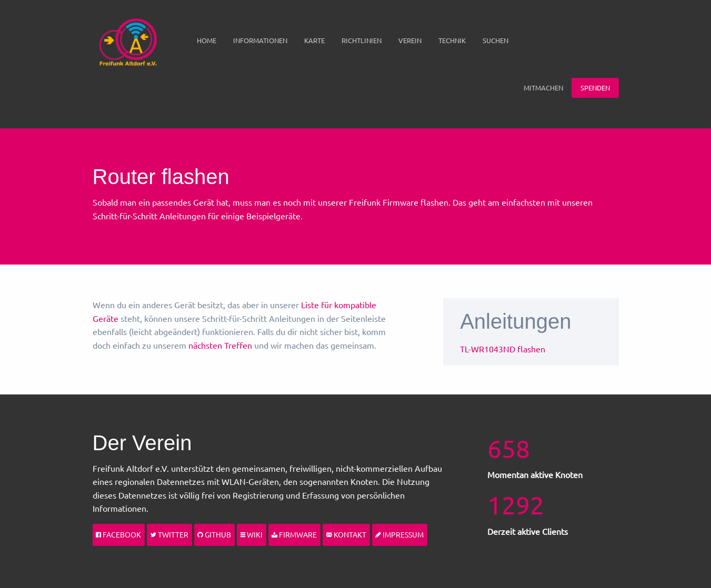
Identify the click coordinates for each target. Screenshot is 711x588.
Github (214, 534)
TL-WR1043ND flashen (503, 349)
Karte (314, 40)
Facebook (118, 534)
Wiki (252, 534)
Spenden (595, 88)
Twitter (169, 534)
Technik (452, 40)
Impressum (399, 534)
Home (207, 40)
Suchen (495, 40)
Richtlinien (362, 40)
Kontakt (346, 534)
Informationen (260, 40)
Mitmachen (543, 88)
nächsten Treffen (220, 345)
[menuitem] (207, 40)
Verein (410, 40)
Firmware (294, 534)
